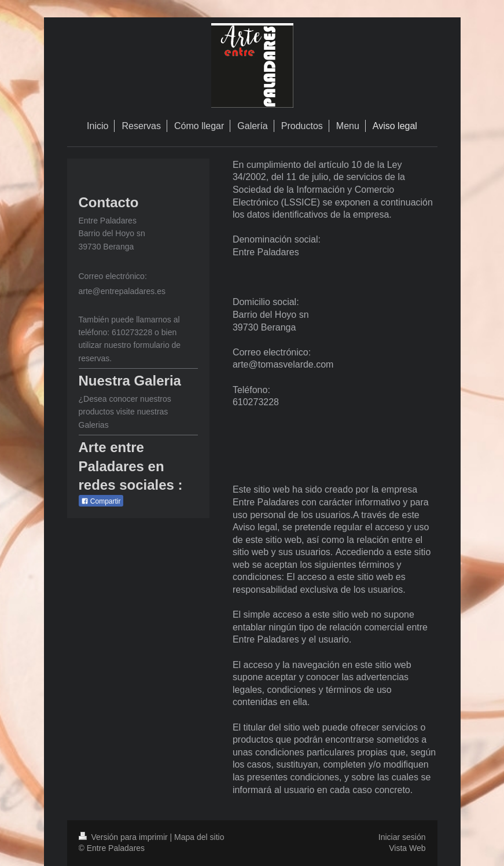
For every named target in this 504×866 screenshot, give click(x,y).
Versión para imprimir (124, 837)
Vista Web (407, 848)
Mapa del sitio (199, 837)
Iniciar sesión (402, 837)
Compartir (101, 501)
